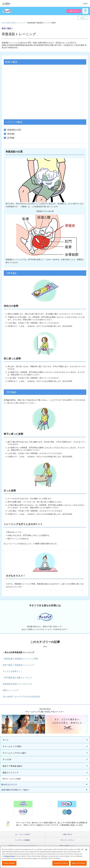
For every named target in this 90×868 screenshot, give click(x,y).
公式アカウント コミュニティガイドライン (22, 846)
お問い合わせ (68, 834)
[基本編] (11, 134)
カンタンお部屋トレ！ (13, 671)
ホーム (6, 740)
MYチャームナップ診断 (12, 779)
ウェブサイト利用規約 (22, 840)
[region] (45, 857)
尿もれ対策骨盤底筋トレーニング (19, 652)
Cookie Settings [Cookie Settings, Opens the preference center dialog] (9, 863)
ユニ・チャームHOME (22, 834)
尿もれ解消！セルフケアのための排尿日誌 (22, 697)
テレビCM (7, 759)
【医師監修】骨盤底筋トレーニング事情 (21, 659)
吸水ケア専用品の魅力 (12, 766)
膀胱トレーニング (11, 690)
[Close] (86, 850)
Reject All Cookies (79, 863)
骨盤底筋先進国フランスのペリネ (18, 684)
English (83, 18)
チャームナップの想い (12, 746)
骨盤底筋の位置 (14, 130)
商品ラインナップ (10, 773)
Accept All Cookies (61, 863)
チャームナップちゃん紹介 (14, 753)
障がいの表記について (67, 846)
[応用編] (11, 138)
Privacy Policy (10, 856)
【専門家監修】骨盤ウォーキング (18, 678)
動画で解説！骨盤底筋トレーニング (19, 665)
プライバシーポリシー (67, 840)
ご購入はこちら (74, 11)
